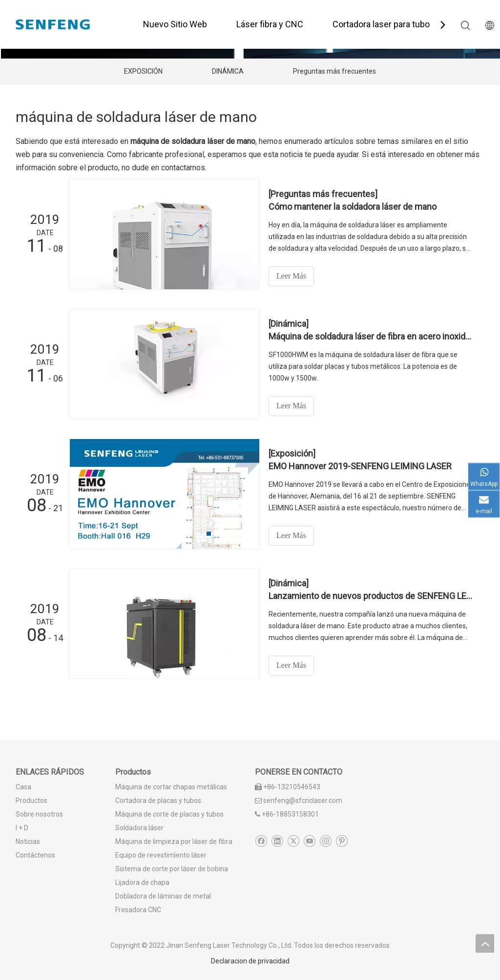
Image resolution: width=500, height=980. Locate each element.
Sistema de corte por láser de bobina (172, 869)
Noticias (28, 841)
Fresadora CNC (138, 910)
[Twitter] (293, 841)
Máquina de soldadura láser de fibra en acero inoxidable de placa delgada (371, 336)
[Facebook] (261, 841)
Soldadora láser (139, 828)
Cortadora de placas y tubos (158, 800)
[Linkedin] (277, 841)
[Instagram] (325, 841)
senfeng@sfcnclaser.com (303, 800)
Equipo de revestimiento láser (161, 855)
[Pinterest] (342, 841)
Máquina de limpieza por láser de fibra (174, 841)
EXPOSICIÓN (143, 71)
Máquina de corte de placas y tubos (169, 814)
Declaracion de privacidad (250, 961)
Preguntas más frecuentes (334, 71)
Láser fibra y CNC (270, 24)
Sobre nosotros (39, 814)
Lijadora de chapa (142, 882)
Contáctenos (35, 855)
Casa (23, 787)
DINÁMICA (228, 71)
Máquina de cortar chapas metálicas (171, 787)
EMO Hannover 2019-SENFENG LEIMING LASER (360, 466)
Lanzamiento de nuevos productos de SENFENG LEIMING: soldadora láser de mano (371, 596)
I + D (22, 828)
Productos (31, 800)
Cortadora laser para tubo (381, 24)
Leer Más (291, 276)
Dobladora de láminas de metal (163, 896)
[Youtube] (309, 841)
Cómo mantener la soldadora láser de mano (353, 207)
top (485, 943)
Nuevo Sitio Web (175, 24)
